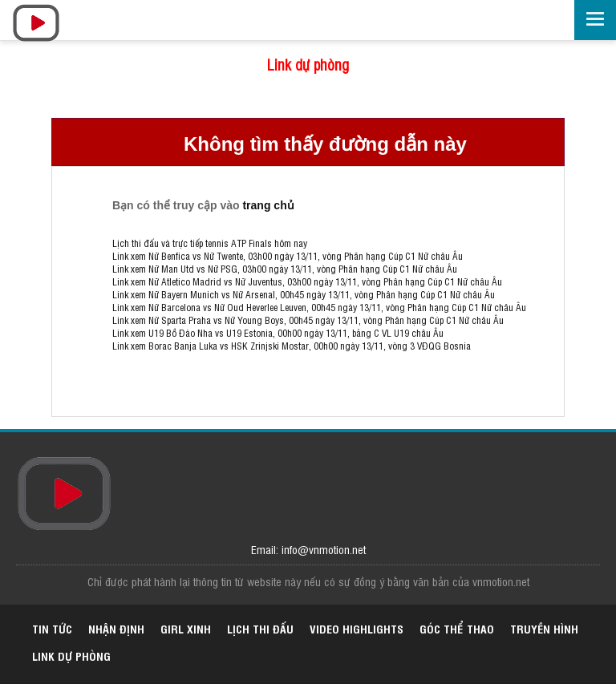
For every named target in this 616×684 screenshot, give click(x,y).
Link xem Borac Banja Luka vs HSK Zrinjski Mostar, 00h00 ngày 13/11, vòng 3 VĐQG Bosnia (292, 346)
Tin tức (52, 628)
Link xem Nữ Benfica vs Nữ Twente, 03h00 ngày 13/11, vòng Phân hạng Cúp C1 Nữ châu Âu (288, 256)
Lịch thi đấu (260, 628)
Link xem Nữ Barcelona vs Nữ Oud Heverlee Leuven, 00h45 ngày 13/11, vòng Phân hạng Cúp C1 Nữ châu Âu (319, 307)
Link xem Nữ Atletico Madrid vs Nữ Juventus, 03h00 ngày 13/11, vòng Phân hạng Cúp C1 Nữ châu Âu (307, 281)
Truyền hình (544, 628)
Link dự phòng (308, 64)
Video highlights (357, 628)
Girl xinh (186, 628)
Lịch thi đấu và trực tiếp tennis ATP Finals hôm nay (210, 243)
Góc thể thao (457, 628)
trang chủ (268, 205)
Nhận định (116, 628)
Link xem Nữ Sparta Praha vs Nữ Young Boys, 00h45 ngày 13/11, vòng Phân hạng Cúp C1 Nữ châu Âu (308, 320)
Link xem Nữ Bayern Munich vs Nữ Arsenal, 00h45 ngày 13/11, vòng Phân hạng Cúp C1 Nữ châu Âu (304, 294)
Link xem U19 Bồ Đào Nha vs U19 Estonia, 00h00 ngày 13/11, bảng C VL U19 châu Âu (278, 333)
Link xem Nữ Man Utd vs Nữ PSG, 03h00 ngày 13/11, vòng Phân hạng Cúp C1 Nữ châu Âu (285, 269)
